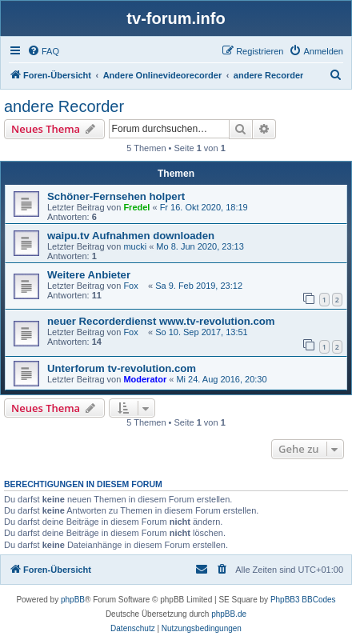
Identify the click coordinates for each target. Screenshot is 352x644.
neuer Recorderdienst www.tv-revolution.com (161, 321)
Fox (134, 286)
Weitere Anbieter (89, 275)
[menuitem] (43, 51)
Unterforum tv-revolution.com (122, 368)
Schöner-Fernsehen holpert (116, 196)
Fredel (136, 207)
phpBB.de (229, 614)
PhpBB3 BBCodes (303, 600)
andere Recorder (64, 106)
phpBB (73, 600)
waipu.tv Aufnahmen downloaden (131, 236)
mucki (135, 246)
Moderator (145, 379)
